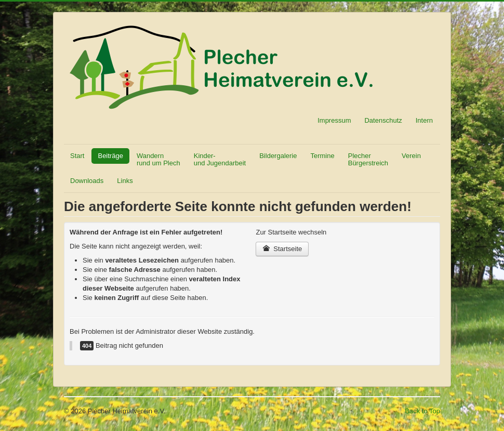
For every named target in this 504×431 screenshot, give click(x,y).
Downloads (87, 181)
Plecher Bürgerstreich (368, 159)
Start (77, 156)
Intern (424, 120)
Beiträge (110, 156)
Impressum (334, 120)
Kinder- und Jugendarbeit (220, 159)
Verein (411, 156)
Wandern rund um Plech (158, 159)
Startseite (282, 249)
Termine (322, 156)
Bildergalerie (278, 156)
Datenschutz (383, 120)
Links (125, 181)
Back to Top (422, 411)
